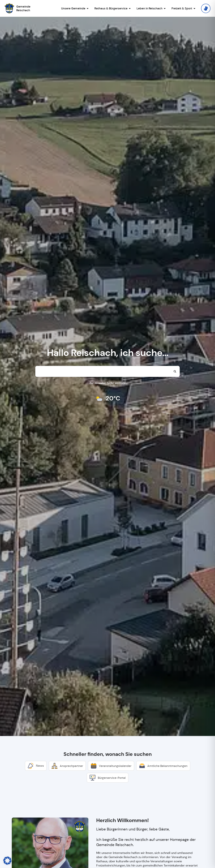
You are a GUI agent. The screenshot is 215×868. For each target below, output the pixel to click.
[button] (7, 861)
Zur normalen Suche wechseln (108, 383)
